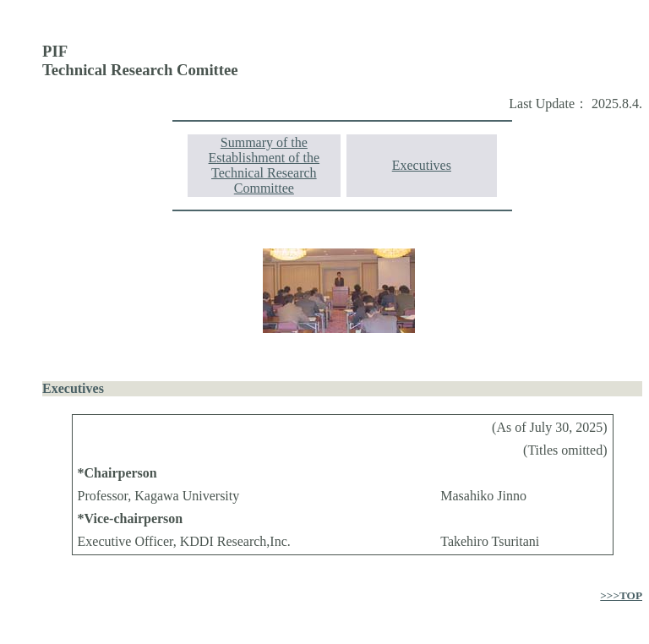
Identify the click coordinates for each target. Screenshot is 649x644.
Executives (422, 165)
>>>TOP (621, 595)
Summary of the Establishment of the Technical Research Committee (265, 165)
